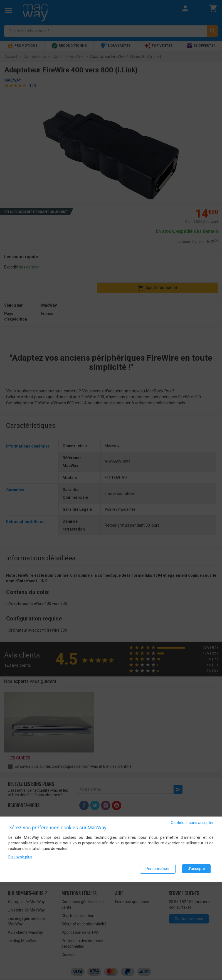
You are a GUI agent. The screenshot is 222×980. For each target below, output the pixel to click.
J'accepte (196, 869)
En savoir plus (20, 857)
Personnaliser (158, 869)
